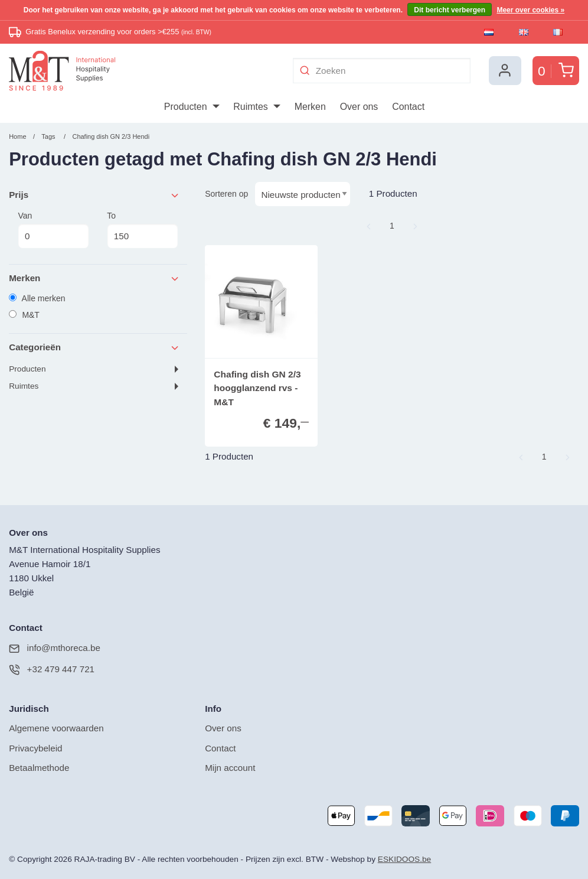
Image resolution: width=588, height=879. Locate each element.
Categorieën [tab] (94, 348)
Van (53, 230)
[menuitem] (192, 107)
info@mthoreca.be (55, 648)
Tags (48, 136)
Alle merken (37, 298)
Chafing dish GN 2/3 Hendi (111, 136)
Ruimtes (24, 386)
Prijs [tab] (94, 195)
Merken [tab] (94, 279)
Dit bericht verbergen (450, 10)
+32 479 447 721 (52, 670)
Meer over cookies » (530, 10)
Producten (27, 369)
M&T (24, 315)
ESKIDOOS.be (404, 859)
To (142, 230)
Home (17, 136)
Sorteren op (226, 194)
